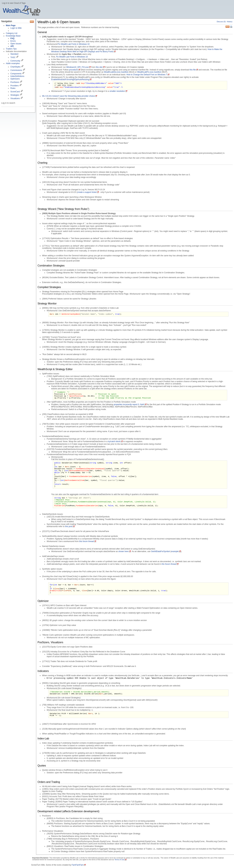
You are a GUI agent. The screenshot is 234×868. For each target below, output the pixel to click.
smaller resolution (117, 91)
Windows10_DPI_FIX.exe (77, 67)
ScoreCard (15, 92)
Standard (14, 54)
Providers (15, 86)
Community (15, 61)
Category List (12, 33)
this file (193, 70)
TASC (13, 57)
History (230, 22)
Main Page (11, 25)
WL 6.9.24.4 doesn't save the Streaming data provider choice (68, 96)
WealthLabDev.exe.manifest (116, 72)
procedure (73, 70)
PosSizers (15, 82)
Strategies (15, 95)
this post (69, 526)
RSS (227, 26)
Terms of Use (119, 860)
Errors (13, 41)
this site (99, 67)
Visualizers (15, 98)
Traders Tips (11, 49)
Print (231, 27)
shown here (123, 551)
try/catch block (114, 441)
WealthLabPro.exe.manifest (149, 72)
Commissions (16, 70)
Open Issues (16, 44)
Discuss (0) (221, 22)
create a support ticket (87, 192)
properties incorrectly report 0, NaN (129, 404)
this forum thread (86, 541)
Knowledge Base (13, 36)
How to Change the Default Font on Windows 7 (147, 75)
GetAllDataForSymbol (160, 551)
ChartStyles (15, 67)
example (175, 551)
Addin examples (13, 63)
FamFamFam (78, 865)
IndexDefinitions (17, 76)
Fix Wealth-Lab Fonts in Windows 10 (74, 44)
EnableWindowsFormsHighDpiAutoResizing (70, 79)
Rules (13, 88)
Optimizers (15, 79)
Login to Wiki (16, 28)
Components (16, 74)
